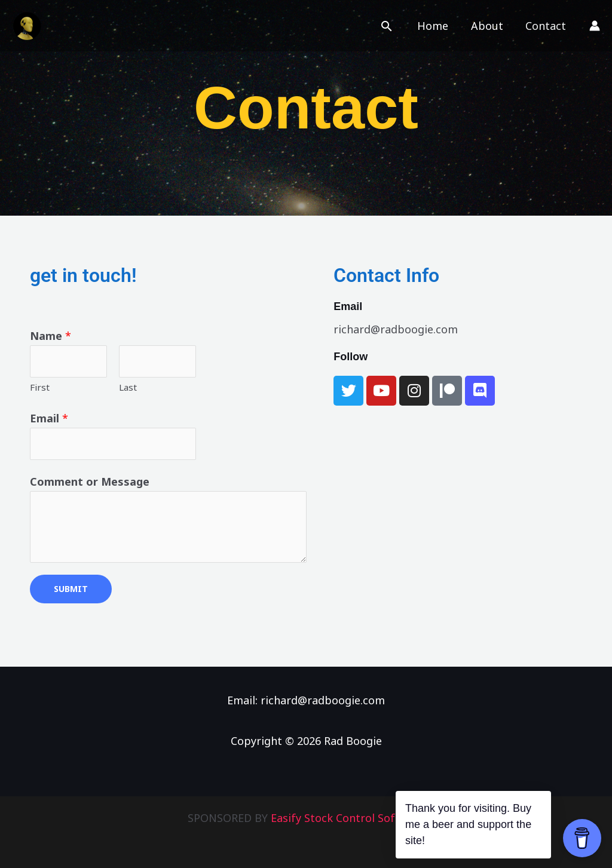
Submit (71, 589)
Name (51, 336)
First (40, 387)
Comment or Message (90, 481)
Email (49, 418)
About (488, 26)
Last (128, 387)
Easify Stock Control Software (348, 818)
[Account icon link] (595, 26)
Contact (546, 26)
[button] (390, 26)
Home (435, 26)
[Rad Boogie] (27, 24)
